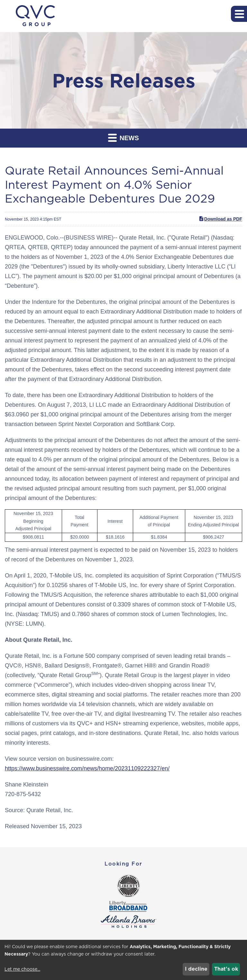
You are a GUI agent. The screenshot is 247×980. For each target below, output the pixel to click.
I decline (196, 969)
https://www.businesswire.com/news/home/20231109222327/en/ (87, 768)
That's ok (226, 969)
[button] (239, 14)
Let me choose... (22, 969)
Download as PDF (220, 219)
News (123, 137)
